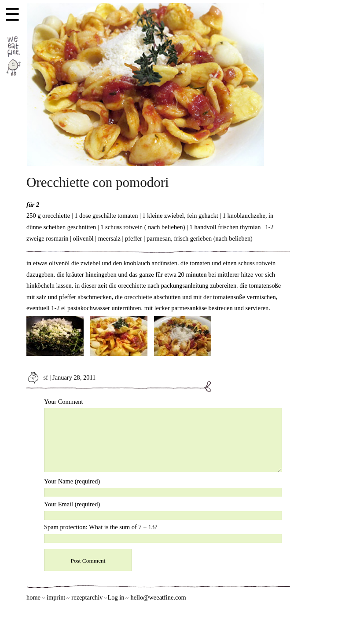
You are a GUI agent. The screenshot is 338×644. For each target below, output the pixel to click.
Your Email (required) (72, 504)
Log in (116, 597)
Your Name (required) (72, 481)
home (33, 597)
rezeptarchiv (87, 597)
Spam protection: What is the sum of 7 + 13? (101, 527)
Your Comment (64, 402)
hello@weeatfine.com (158, 597)
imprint (56, 597)
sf (37, 377)
